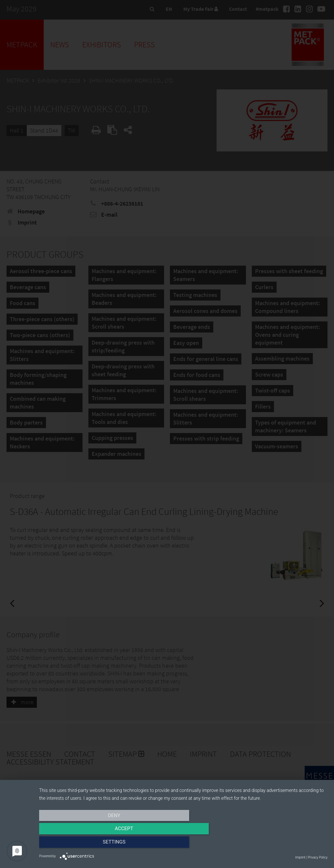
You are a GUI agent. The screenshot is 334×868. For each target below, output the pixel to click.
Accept (183, 844)
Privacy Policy (318, 857)
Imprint (300, 857)
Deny (83, 844)
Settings (284, 844)
